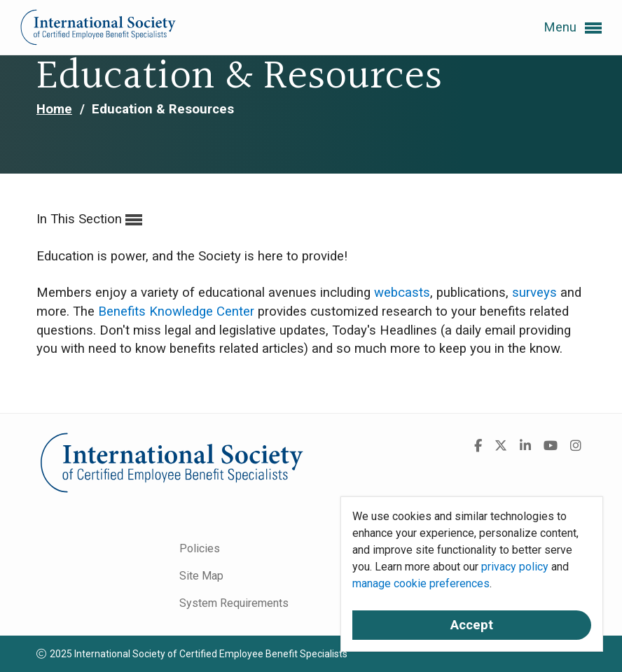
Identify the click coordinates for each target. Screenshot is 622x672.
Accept (472, 625)
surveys (534, 293)
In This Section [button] (89, 220)
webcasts (402, 293)
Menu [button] (573, 28)
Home (54, 109)
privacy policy (515, 567)
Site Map (201, 576)
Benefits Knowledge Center (176, 311)
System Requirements (234, 603)
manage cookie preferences (421, 583)
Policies (200, 548)
